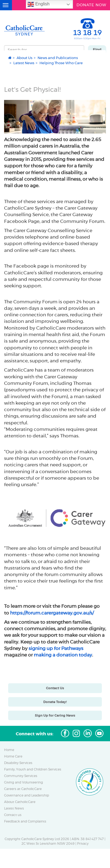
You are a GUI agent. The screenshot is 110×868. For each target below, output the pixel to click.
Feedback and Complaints (25, 821)
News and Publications (58, 58)
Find (97, 50)
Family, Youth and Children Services (33, 769)
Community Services (21, 776)
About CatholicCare (20, 802)
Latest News (24, 63)
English (39, 4)
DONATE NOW (91, 4)
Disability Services (18, 763)
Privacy (83, 844)
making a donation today (63, 655)
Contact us (13, 815)
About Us (25, 58)
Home (9, 750)
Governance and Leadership (27, 795)
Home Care (13, 756)
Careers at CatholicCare (23, 789)
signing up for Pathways (56, 648)
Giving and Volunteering (24, 782)
